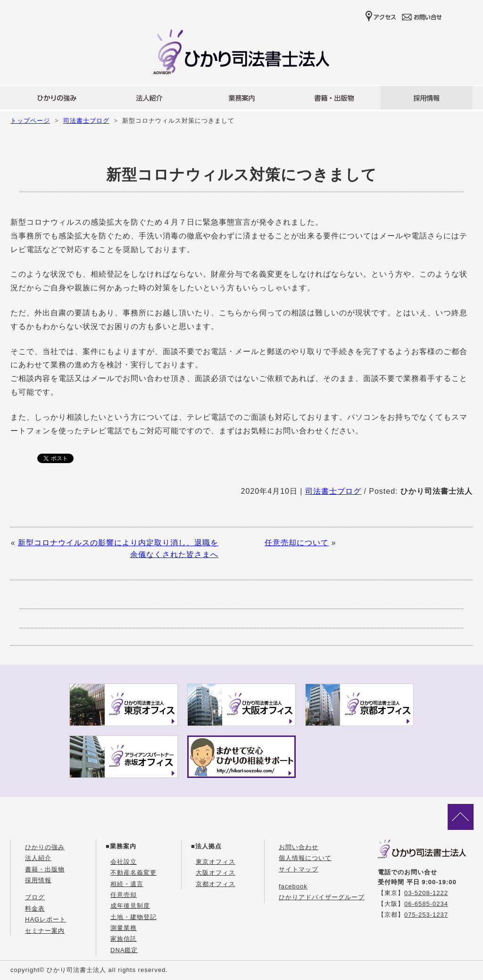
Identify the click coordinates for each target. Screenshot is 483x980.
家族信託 (124, 939)
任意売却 (124, 895)
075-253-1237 (426, 915)
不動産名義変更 (133, 873)
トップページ (30, 121)
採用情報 (38, 880)
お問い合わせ (299, 847)
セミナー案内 (45, 931)
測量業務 (124, 928)
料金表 (35, 908)
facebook (293, 886)
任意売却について (297, 543)
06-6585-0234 (426, 904)
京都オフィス (216, 884)
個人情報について (305, 858)
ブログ (35, 897)
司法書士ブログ (86, 121)
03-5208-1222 (426, 893)
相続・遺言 (127, 884)
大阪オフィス (216, 873)
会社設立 (124, 862)
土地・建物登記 (133, 917)
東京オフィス (216, 862)
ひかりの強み (45, 847)
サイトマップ (299, 869)
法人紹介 (38, 858)
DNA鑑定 (124, 950)
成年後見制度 (130, 906)
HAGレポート (46, 919)
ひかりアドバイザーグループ (322, 897)
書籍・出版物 (45, 869)
